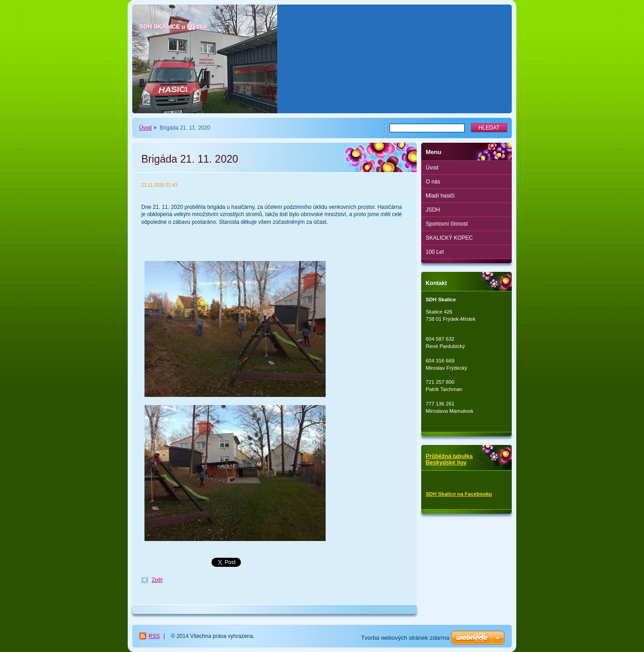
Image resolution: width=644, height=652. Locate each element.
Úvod (145, 128)
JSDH (433, 210)
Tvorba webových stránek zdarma (405, 638)
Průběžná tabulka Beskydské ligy (449, 459)
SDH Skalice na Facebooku (459, 494)
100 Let (435, 252)
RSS (154, 636)
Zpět (157, 580)
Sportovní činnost (447, 224)
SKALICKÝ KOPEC (449, 238)
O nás (433, 182)
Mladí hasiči (440, 196)
